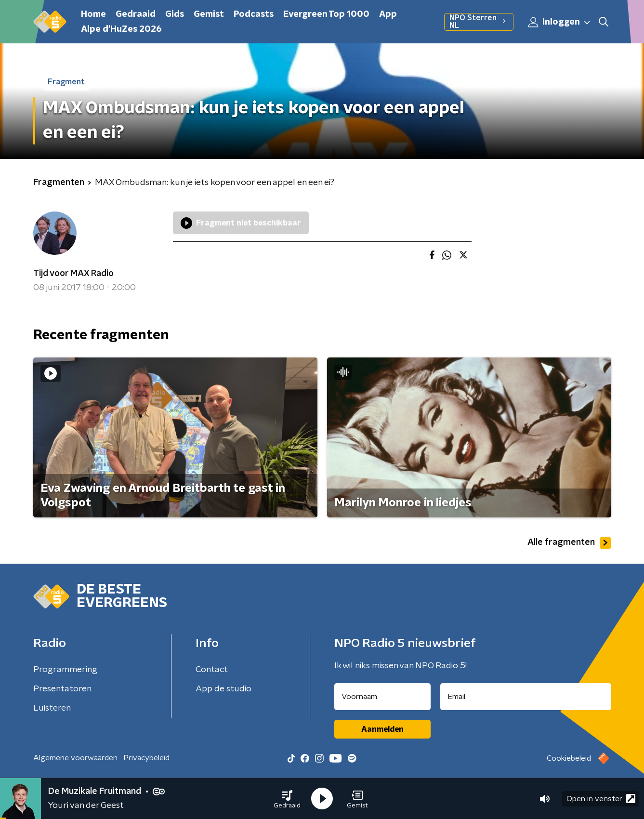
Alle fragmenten (569, 543)
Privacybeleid (146, 758)
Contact (212, 670)
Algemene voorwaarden (75, 758)
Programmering (65, 670)
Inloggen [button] (560, 22)
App (388, 14)
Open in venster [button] (601, 799)
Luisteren (52, 708)
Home (93, 14)
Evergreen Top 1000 (326, 14)
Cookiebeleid (569, 758)
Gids (175, 14)
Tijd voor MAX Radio (73, 274)
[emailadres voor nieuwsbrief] (526, 697)
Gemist (209, 14)
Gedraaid (136, 14)
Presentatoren (62, 689)
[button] (287, 799)
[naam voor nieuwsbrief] (382, 697)
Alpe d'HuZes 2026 (121, 29)
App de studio (223, 689)
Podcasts (254, 14)
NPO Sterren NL (479, 22)
